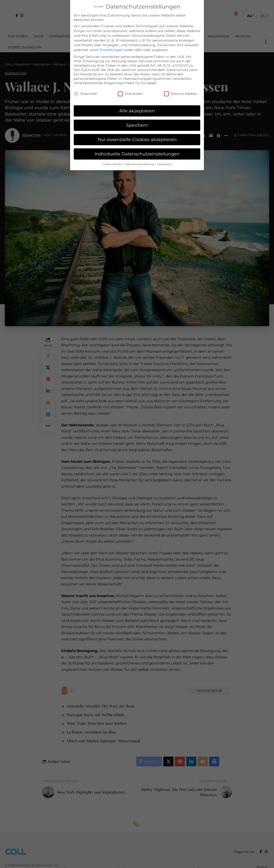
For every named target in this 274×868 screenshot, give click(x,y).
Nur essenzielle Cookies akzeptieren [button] (137, 139)
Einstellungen (111, 50)
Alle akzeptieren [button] (137, 111)
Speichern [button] (137, 125)
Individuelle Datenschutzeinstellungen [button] (137, 154)
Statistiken (130, 94)
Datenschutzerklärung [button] (140, 164)
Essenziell (85, 94)
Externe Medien (181, 94)
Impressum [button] (165, 164)
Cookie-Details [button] (112, 164)
